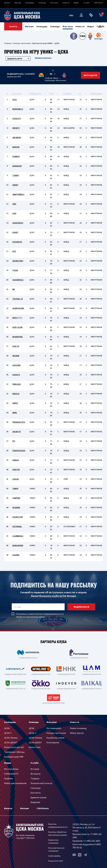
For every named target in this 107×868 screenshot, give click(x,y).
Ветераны (36, 774)
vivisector (18, 517)
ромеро (16, 156)
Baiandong (18, 337)
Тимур (15, 488)
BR (14, 289)
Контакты (36, 793)
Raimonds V (18, 109)
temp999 (16, 498)
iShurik (16, 555)
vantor (16, 470)
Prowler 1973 (19, 422)
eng (71, 15)
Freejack (17, 384)
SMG (14, 204)
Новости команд (78, 728)
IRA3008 (16, 356)
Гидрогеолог (19, 451)
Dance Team (35, 747)
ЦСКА (7, 728)
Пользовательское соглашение (56, 849)
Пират (15, 403)
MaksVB (16, 147)
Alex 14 (16, 346)
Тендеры (35, 778)
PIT (14, 441)
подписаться (81, 607)
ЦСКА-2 (8, 733)
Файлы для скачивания (15, 783)
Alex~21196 (17, 327)
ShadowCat (18, 223)
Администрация (38, 797)
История (35, 769)
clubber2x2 (18, 536)
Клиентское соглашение (53, 841)
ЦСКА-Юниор (11, 738)
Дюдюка (17, 137)
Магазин (18, 3)
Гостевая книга (54, 728)
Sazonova (17, 242)
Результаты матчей (14, 747)
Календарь (30, 3)
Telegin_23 (17, 299)
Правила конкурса (43, 58)
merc (15, 413)
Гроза (15, 270)
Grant (15, 185)
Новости (66, 3)
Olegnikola (18, 280)
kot (14, 251)
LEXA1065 (16, 365)
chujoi (16, 479)
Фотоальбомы (11, 769)
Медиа (76, 3)
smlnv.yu (17, 432)
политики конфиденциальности (48, 614)
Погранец (17, 526)
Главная (8, 43)
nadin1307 (17, 166)
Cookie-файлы (54, 856)
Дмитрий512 (18, 194)
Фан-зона (54, 3)
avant (15, 232)
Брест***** (17, 318)
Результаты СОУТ (56, 861)
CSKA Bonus (98, 3)
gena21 (16, 460)
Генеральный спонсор (41, 783)
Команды (42, 3)
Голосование (53, 742)
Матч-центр (90, 75)
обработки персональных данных (30, 617)
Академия (35, 802)
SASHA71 (16, 375)
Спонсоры (36, 788)
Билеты (7, 3)
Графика (8, 778)
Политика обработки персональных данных (58, 833)
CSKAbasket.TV (11, 774)
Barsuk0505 (18, 545)
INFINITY (16, 128)
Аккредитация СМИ (14, 757)
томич (16, 175)
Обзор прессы (77, 733)
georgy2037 (18, 261)
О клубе (86, 3)
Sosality (17, 118)
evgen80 (16, 507)
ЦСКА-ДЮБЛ (11, 742)
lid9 (14, 213)
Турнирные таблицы (14, 752)
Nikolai (16, 394)
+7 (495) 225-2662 (92, 841)
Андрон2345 (18, 308)
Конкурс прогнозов (22, 43)
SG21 (15, 99)
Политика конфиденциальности (58, 826)
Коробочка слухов (55, 738)
